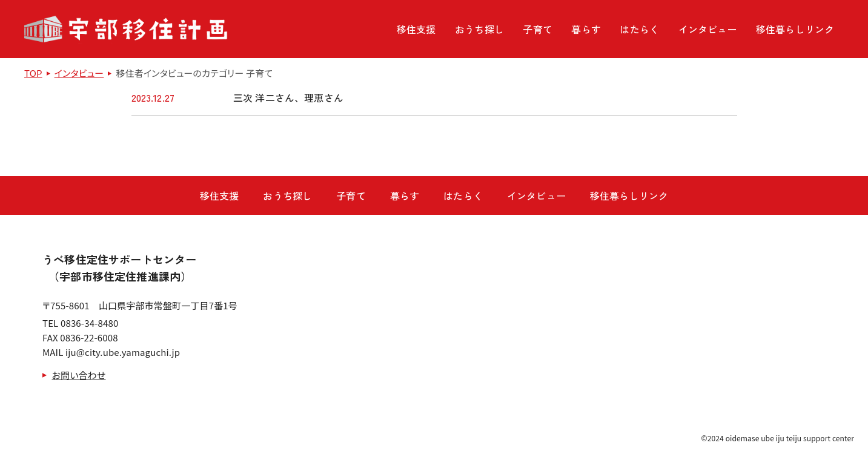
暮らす (586, 29)
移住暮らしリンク (795, 29)
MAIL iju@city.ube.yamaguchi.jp (111, 352)
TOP (33, 73)
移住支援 (416, 29)
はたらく (639, 29)
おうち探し (479, 29)
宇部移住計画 (126, 29)
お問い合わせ (79, 375)
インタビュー (708, 29)
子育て (537, 29)
